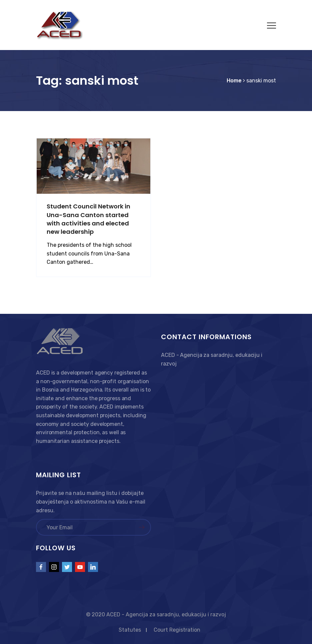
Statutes (130, 630)
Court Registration (177, 630)
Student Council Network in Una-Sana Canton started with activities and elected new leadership (88, 219)
